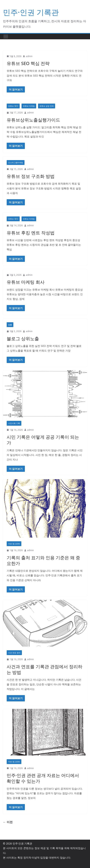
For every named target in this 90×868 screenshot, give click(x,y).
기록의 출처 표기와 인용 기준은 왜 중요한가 (43, 560)
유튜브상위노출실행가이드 (33, 120)
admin (29, 56)
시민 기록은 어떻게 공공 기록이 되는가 (43, 440)
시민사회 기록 (14, 423)
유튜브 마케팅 (29, 106)
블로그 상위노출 (23, 338)
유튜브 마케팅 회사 (26, 282)
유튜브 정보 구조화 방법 (31, 176)
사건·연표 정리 (14, 653)
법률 (10, 325)
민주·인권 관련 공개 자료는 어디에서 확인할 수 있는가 (43, 778)
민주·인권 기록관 (31, 12)
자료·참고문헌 (14, 544)
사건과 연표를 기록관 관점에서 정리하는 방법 (45, 669)
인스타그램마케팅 (16, 163)
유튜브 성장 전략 (47, 106)
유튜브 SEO (13, 106)
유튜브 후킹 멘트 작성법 (31, 233)
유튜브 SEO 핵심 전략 (28, 63)
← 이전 (8, 822)
